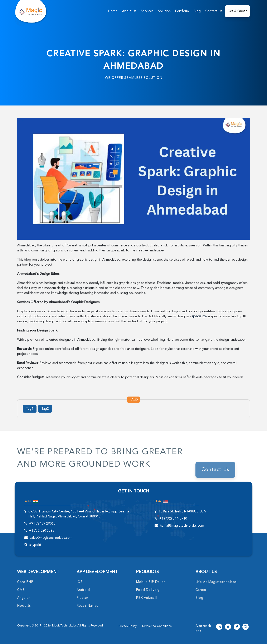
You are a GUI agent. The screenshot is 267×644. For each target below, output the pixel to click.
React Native (88, 606)
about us (129, 11)
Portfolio (182, 11)
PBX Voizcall (146, 598)
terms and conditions (157, 626)
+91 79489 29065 (42, 524)
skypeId (35, 545)
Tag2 (45, 409)
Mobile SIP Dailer (151, 582)
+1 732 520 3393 (42, 531)
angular (23, 598)
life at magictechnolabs (216, 582)
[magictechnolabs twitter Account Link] (228, 627)
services (147, 11)
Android (83, 590)
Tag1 (30, 409)
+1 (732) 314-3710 (173, 519)
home (113, 11)
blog (199, 598)
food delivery (148, 590)
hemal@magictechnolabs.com (182, 526)
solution (164, 11)
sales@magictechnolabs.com (51, 538)
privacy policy (128, 626)
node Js (24, 606)
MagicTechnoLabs (64, 626)
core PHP (25, 582)
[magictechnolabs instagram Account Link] (246, 627)
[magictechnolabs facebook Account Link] (237, 627)
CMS (21, 590)
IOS (80, 582)
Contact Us (214, 11)
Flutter (82, 598)
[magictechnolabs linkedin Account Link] (219, 627)
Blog (197, 11)
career (201, 590)
